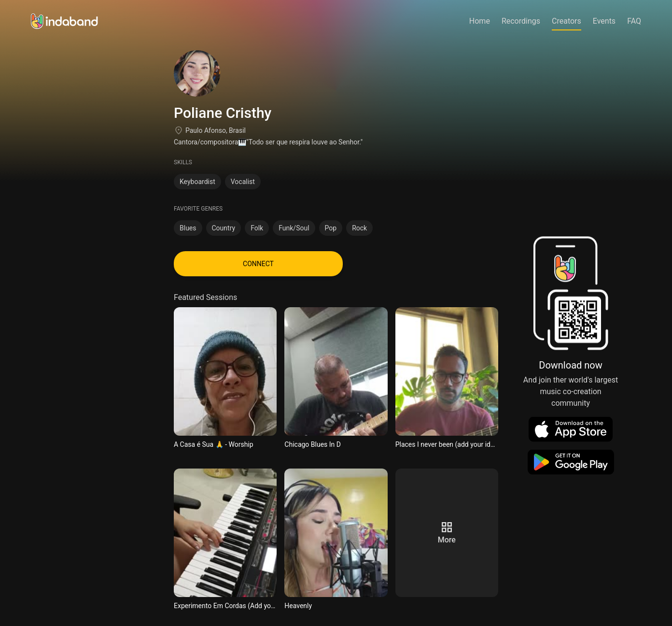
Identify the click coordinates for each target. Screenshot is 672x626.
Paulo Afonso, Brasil (216, 130)
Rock (359, 228)
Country (224, 228)
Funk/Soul (294, 228)
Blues (188, 228)
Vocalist (243, 182)
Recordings (521, 21)
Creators (567, 21)
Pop (331, 228)
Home (480, 21)
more (447, 540)
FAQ (634, 21)
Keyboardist (197, 182)
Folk (257, 228)
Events (604, 21)
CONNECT (258, 264)
